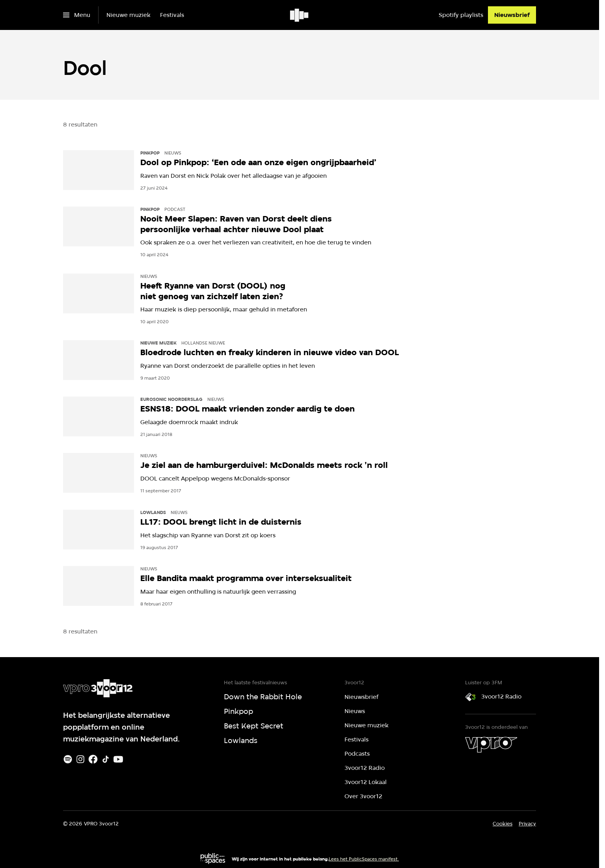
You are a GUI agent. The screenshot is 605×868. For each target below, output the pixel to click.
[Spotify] (68, 759)
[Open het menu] (77, 15)
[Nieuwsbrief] (512, 15)
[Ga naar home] (300, 15)
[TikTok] (106, 759)
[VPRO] (491, 745)
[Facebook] (93, 759)
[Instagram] (80, 759)
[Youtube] (118, 759)
